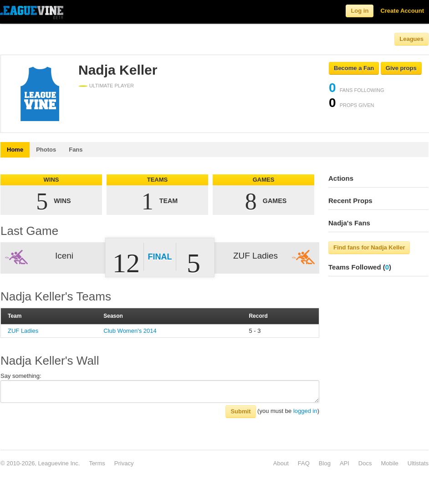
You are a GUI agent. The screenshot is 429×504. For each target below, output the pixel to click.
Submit (240, 411)
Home (15, 150)
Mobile (389, 463)
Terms (97, 463)
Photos (46, 150)
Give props (401, 68)
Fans (76, 150)
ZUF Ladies (23, 331)
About (281, 463)
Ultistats (418, 463)
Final (160, 257)
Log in (360, 11)
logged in (305, 411)
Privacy (124, 463)
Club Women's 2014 (130, 331)
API (345, 463)
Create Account (402, 11)
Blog (325, 463)
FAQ (304, 463)
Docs (365, 463)
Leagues (411, 39)
